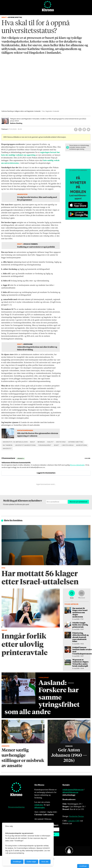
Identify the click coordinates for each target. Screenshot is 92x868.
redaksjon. (39, 805)
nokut (33, 442)
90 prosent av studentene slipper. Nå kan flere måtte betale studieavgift (81, 663)
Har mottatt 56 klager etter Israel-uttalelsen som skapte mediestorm (80, 612)
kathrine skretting (76, 442)
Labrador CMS (74, 821)
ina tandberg (8, 445)
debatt (57, 445)
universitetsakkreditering (25, 445)
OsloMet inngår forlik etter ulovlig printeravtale (80, 625)
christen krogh (68, 445)
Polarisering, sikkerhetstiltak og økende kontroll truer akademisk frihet (80, 637)
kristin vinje (61, 442)
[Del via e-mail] (88, 130)
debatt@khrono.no (70, 792)
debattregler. (40, 807)
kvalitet (50, 442)
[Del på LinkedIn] (84, 130)
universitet (7, 449)
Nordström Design (76, 816)
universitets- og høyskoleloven (15, 442)
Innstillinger (83, 866)
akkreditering (82, 445)
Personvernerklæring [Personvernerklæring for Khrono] (16, 807)
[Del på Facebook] (76, 130)
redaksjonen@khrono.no (73, 790)
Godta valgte (31, 862)
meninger (41, 442)
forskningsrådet (45, 445)
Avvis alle (45, 862)
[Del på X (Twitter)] (80, 130)
